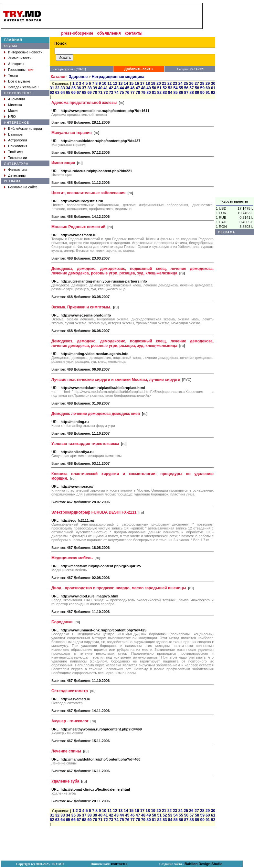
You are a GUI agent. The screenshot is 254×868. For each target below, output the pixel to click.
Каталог (58, 77)
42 (111, 88)
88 (191, 93)
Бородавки (62, 622)
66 (74, 93)
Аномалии (16, 99)
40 (100, 88)
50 (154, 88)
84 (170, 93)
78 (138, 93)
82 (159, 93)
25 (186, 83)
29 (208, 83)
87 (186, 93)
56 (186, 88)
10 (104, 83)
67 (79, 93)
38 (89, 88)
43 (116, 88)
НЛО (12, 117)
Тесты (13, 75)
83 (165, 93)
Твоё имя (16, 152)
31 (52, 88)
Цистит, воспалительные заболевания (88, 193)
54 (175, 88)
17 (142, 83)
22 (169, 83)
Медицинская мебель (72, 558)
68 (84, 93)
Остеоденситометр (70, 691)
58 (197, 88)
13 (120, 83)
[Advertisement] (124, 16)
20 (159, 83)
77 (132, 93)
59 (202, 88)
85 (175, 93)
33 (63, 88)
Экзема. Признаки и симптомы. (81, 307)
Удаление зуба (65, 781)
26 (191, 83)
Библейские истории (25, 128)
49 (148, 88)
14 (126, 83)
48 (143, 88)
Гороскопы (17, 70)
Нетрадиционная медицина (118, 77)
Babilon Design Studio (203, 864)
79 (143, 93)
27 (197, 83)
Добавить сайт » (139, 69)
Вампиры (16, 134)
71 (100, 93)
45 (127, 88)
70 (95, 93)
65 (68, 93)
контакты (134, 33)
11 (109, 83)
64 (63, 93)
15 (131, 83)
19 (153, 83)
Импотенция (63, 163)
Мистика (15, 105)
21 (164, 83)
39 (95, 88)
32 (57, 88)
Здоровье (78, 77)
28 (202, 83)
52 (165, 88)
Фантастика (18, 170)
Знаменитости (20, 58)
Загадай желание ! (23, 87)
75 (122, 93)
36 (79, 88)
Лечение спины (66, 751)
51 (159, 88)
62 (52, 93)
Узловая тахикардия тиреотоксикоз (85, 444)
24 (180, 83)
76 (127, 93)
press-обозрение (77, 33)
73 (111, 93)
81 (154, 93)
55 (181, 88)
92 (213, 93)
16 (137, 83)
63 (57, 93)
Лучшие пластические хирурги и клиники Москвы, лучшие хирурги (116, 380)
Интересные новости (25, 52)
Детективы (17, 175)
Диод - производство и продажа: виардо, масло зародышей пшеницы (119, 588)
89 (197, 93)
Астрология (18, 140)
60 (208, 88)
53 (170, 88)
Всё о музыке (19, 81)
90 (202, 93)
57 (191, 88)
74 (116, 93)
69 (89, 93)
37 (84, 88)
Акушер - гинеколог (70, 721)
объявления (109, 33)
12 (115, 83)
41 (106, 88)
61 (213, 88)
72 (106, 93)
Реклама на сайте (23, 187)
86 (181, 93)
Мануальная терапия (72, 133)
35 (74, 88)
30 (213, 83)
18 (148, 83)
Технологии (17, 158)
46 (132, 88)
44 (122, 88)
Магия (13, 111)
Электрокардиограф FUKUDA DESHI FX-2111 (94, 512)
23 (175, 83)
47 (138, 88)
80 (148, 93)
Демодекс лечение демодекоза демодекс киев (96, 414)
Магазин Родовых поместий (78, 227)
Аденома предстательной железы (84, 103)
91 (208, 93)
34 (68, 88)
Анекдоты (16, 64)
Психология (18, 146)
